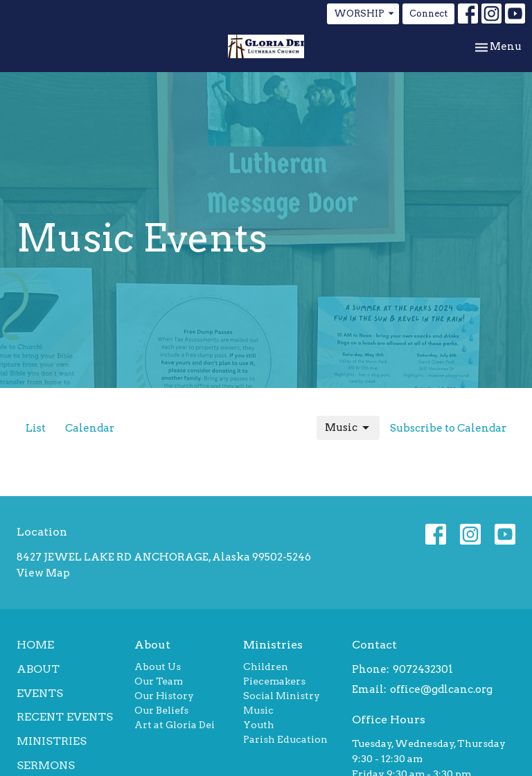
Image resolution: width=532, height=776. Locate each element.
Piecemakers (274, 681)
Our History (164, 696)
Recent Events (65, 717)
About (38, 669)
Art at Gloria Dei (175, 725)
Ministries (52, 741)
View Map (43, 573)
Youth (259, 725)
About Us (158, 667)
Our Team (159, 681)
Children (266, 667)
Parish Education (285, 739)
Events (40, 693)
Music (348, 428)
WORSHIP (365, 14)
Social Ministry (282, 696)
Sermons (46, 765)
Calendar (90, 428)
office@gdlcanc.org (441, 689)
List (36, 428)
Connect (428, 14)
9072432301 (423, 669)
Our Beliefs (161, 710)
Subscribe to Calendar (448, 428)
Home (35, 645)
